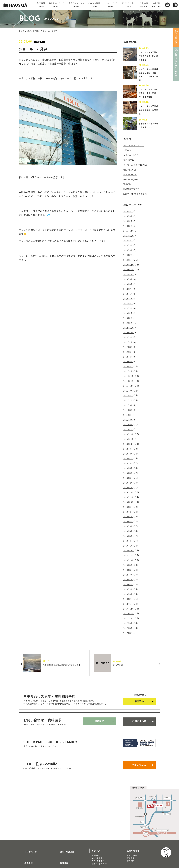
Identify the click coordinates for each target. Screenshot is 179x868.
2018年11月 (130, 533)
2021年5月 (129, 398)
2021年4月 (129, 403)
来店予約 (139, 674)
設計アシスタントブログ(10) (138, 196)
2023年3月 (129, 303)
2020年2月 (129, 466)
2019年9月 (129, 488)
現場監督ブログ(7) (133, 192)
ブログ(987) (130, 165)
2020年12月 (130, 421)
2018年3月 (129, 569)
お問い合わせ (139, 693)
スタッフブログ (34, 31)
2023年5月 (129, 295)
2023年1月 (129, 312)
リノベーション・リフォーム (33, 850)
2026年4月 (129, 213)
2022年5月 (129, 344)
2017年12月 (130, 583)
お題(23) (128, 156)
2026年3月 (129, 218)
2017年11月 (130, 587)
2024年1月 (129, 258)
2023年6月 (129, 290)
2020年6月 (129, 448)
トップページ (27, 815)
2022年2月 (129, 358)
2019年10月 (130, 484)
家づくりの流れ (64, 815)
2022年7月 (129, 335)
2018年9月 (129, 542)
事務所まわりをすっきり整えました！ (148, 130)
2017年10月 (130, 592)
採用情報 (61, 832)
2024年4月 (129, 245)
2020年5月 (129, 452)
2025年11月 (130, 236)
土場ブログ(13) (131, 178)
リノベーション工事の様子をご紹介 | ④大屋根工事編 (149, 56)
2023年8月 (129, 281)
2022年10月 (130, 326)
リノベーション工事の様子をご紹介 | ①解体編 (149, 113)
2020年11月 (130, 425)
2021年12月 (130, 367)
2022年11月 (130, 322)
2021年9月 (129, 380)
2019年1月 (129, 524)
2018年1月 (129, 579)
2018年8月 (129, 547)
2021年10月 (130, 376)
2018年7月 (129, 551)
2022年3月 (129, 353)
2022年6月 (129, 340)
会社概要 (61, 823)
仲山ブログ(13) (131, 174)
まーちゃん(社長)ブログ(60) (138, 169)
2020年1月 (129, 470)
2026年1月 (129, 227)
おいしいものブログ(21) (136, 151)
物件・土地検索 (99, 836)
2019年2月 (129, 520)
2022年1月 (129, 362)
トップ (22, 31)
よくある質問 (63, 840)
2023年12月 (130, 263)
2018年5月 (129, 560)
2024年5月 (129, 240)
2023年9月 (129, 276)
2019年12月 (130, 475)
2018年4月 (129, 565)
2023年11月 (130, 267)
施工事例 (25, 823)
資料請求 (99, 693)
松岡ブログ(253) (132, 183)
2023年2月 (129, 308)
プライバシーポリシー (67, 848)
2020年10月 (130, 430)
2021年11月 (130, 371)
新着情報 (95, 820)
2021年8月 (129, 385)
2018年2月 (129, 574)
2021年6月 (129, 394)
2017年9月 (129, 596)
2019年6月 (129, 502)
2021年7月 (129, 389)
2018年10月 (130, 538)
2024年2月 (129, 254)
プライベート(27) (133, 160)
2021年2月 (129, 412)
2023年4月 (129, 299)
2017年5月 (129, 606)
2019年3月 (129, 515)
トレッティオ (26, 844)
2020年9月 (129, 434)
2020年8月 (129, 439)
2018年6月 (129, 556)
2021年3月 (129, 407)
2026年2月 (129, 222)
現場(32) (128, 187)
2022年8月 (129, 331)
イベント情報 (97, 823)
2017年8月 (129, 601)
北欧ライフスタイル (100, 828)
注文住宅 (25, 847)
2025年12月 (130, 231)
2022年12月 (130, 317)
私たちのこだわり (29, 832)
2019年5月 (129, 506)
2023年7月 (129, 285)
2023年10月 (130, 272)
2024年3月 (129, 249)
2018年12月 (130, 529)
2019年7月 (129, 497)
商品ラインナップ (29, 840)
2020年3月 (129, 461)
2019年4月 (129, 511)
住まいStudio (139, 731)
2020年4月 (129, 457)
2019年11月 (130, 479)
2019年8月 (129, 493)
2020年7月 (129, 443)
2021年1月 (129, 416)
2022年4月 (129, 349)
